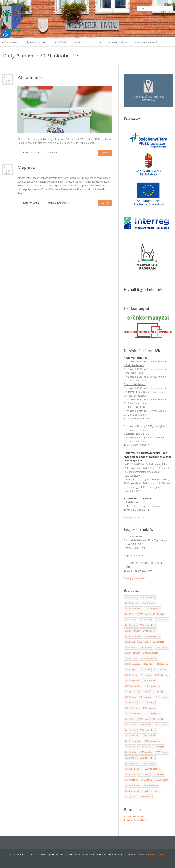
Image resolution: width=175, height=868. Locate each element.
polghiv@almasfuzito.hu (150, 855)
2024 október (149, 631)
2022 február (162, 697)
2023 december (132, 653)
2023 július (148, 664)
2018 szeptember (133, 791)
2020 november (132, 736)
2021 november (132, 708)
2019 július (130, 774)
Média (77, 42)
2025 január (131, 625)
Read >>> (105, 153)
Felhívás (51, 203)
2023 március (160, 669)
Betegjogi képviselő (135, 518)
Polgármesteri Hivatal (35, 42)
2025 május (158, 614)
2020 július (130, 747)
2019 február (147, 780)
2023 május (131, 669)
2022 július (130, 692)
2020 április (131, 752)
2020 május (158, 747)
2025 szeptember (133, 609)
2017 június (131, 796)
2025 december (147, 598)
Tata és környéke (134, 816)
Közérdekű (52, 153)
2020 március (146, 752)
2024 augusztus (152, 636)
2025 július (130, 614)
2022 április (131, 697)
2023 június (162, 664)
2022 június (144, 692)
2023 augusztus (133, 664)
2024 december (147, 625)
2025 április (131, 620)
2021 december (147, 703)
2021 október (149, 708)
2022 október (149, 680)
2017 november (152, 791)
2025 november (132, 603)
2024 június (144, 642)
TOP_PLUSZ (95, 42)
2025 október (149, 603)
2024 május (158, 642)
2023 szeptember (149, 658)
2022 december (162, 675)
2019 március (131, 780)
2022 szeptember (133, 686)
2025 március (146, 620)
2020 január (131, 758)
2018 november (150, 785)
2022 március (146, 697)
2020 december (147, 730)
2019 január (162, 780)
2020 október (149, 736)
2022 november (132, 680)
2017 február (145, 796)
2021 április (131, 725)
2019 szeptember (133, 769)
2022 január (131, 703)
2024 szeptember (133, 636)
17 (8, 82)
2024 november (132, 631)
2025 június (144, 614)
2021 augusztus (152, 714)
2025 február (162, 620)
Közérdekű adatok (118, 42)
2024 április (131, 647)
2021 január (131, 730)
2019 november (132, 763)
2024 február (162, 647)
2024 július (130, 642)
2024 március (146, 647)
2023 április (145, 669)
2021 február (162, 725)
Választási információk (146, 42)
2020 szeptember (133, 741)
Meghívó (26, 167)
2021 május (158, 719)
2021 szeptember (133, 714)
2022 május (158, 692)
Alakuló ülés (30, 77)
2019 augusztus (152, 769)
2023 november (150, 653)
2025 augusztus (152, 609)
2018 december (132, 785)
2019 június (144, 774)
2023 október (131, 658)
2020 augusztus (152, 741)
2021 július (130, 719)
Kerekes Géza (31, 153)
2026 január (131, 598)
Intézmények (60, 42)
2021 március (146, 725)
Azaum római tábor (135, 820)
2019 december (147, 758)
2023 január (146, 675)
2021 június (144, 719)
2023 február (131, 675)
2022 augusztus (152, 686)
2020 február (162, 752)
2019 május (158, 774)
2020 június (144, 747)
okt (7, 77)
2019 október (149, 763)
